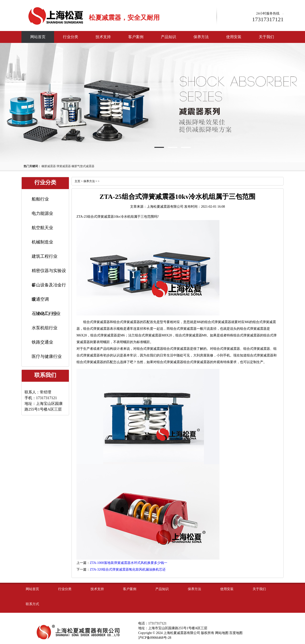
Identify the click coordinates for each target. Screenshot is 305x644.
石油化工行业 (45, 314)
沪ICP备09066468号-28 (155, 638)
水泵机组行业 (45, 328)
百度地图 (236, 633)
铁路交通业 (42, 342)
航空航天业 (42, 228)
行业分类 (71, 37)
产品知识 (168, 37)
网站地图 (222, 633)
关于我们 (266, 37)
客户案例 (136, 37)
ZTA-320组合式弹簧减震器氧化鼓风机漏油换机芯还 (128, 569)
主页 (77, 181)
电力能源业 (42, 213)
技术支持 (103, 37)
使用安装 (234, 37)
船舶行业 (40, 199)
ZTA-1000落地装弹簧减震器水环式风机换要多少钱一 (129, 563)
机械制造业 (42, 242)
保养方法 (201, 37)
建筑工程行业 (45, 256)
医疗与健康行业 (47, 356)
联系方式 (32, 604)
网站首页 (38, 37)
